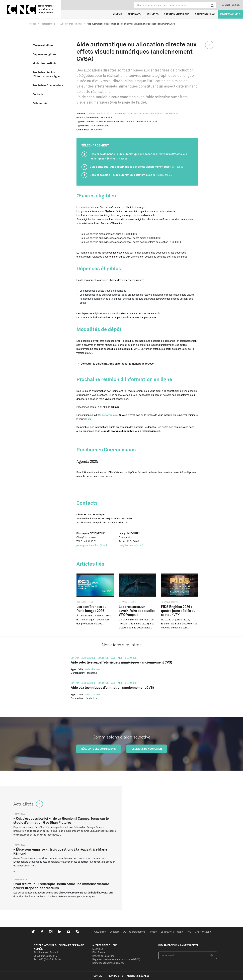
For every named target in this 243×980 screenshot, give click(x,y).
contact (99, 976)
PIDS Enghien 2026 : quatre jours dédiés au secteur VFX (178, 611)
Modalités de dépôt (45, 63)
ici (90, 419)
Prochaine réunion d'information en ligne (46, 74)
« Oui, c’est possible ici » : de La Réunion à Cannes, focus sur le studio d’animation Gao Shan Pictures (61, 820)
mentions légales (138, 976)
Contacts (38, 94)
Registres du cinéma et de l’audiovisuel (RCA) (116, 959)
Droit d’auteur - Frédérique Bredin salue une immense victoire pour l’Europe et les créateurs (61, 886)
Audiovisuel (103, 114)
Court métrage (118, 114)
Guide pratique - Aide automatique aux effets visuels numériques (137, 167)
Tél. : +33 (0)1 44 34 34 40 (47, 959)
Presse (153, 932)
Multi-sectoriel (171, 114)
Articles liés (40, 103)
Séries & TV (134, 14)
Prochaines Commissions (48, 85)
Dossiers (115, 932)
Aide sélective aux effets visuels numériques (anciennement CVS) (121, 662)
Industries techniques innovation (145, 114)
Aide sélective (92, 669)
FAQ (189, 932)
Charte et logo (203, 932)
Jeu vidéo (153, 14)
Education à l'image (172, 932)
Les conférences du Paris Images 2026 (92, 609)
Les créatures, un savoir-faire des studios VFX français (137, 611)
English (236, 5)
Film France (99, 952)
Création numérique (177, 14)
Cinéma (118, 14)
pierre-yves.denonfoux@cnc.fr (92, 545)
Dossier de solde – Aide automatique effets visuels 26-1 (131, 175)
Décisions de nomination (147, 749)
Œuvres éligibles (43, 45)
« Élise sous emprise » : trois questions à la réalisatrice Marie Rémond (60, 851)
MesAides (98, 949)
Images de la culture (103, 956)
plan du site (115, 976)
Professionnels (230, 14)
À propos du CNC (205, 14)
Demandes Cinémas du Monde (108, 963)
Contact (226, 5)
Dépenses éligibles (44, 54)
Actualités (100, 932)
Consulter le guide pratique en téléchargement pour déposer (118, 364)
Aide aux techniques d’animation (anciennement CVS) (112, 687)
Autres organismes (134, 932)
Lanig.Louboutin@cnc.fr (131, 545)
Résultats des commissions (99, 749)
